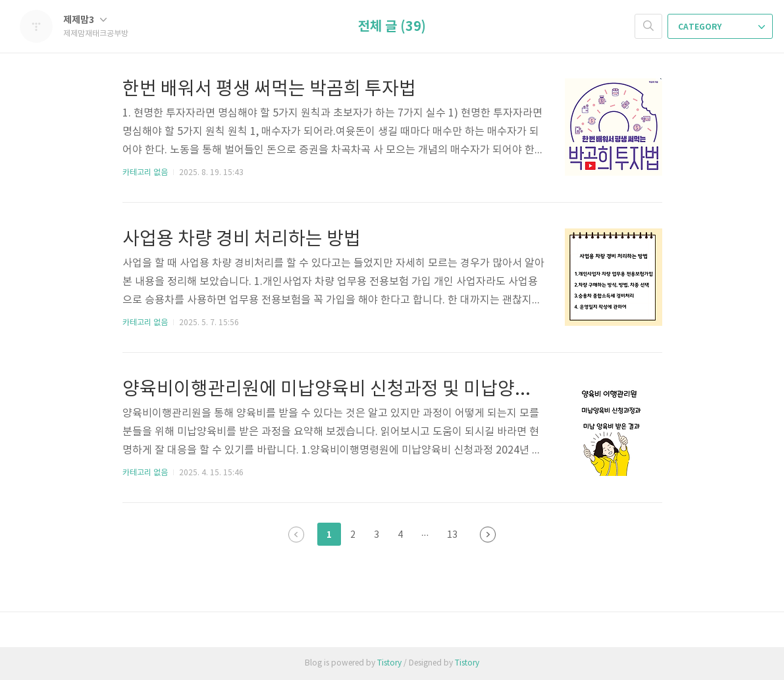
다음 (488, 535)
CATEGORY (721, 27)
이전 (296, 535)
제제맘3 (85, 20)
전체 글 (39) (392, 27)
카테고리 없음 (145, 173)
